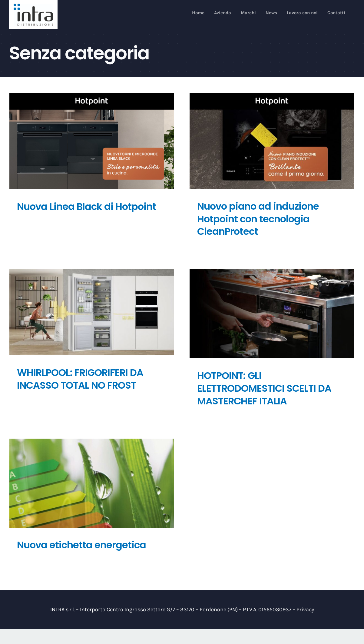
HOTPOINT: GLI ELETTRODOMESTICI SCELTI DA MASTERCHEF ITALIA (264, 388)
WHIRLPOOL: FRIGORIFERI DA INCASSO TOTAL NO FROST (80, 379)
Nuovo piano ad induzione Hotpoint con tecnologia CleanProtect (258, 219)
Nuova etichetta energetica (81, 545)
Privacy (305, 609)
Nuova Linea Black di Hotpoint (86, 206)
